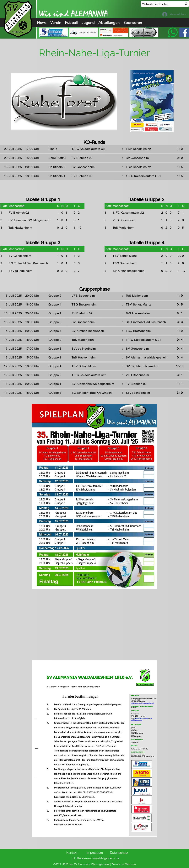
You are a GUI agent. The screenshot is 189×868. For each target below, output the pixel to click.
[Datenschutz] (119, 853)
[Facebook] (184, 32)
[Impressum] (94, 853)
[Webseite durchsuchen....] (159, 4)
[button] (56, 23)
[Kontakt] (72, 853)
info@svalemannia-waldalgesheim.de (95, 858)
